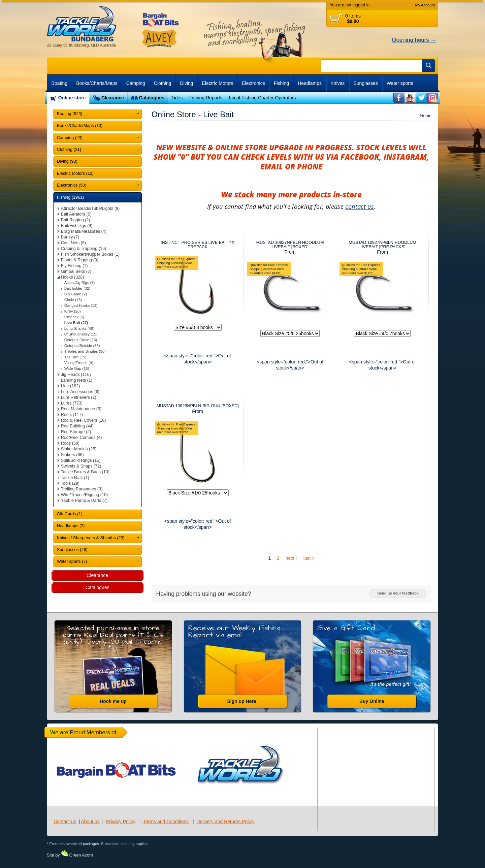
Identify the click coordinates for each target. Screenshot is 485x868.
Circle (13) (73, 300)
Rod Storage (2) (76, 432)
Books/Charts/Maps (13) (80, 126)
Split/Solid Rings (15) (81, 460)
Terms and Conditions (166, 822)
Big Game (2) (76, 294)
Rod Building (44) (77, 426)
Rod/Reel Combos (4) (82, 438)
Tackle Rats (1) (75, 478)
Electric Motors (218, 83)
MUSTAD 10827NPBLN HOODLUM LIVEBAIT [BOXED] (290, 245)
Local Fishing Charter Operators (263, 98)
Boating (59, 83)
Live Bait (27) (76, 323)
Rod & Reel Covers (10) (84, 420)
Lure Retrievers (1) (79, 397)
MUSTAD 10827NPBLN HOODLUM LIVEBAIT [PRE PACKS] (382, 245)
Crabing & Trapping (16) (84, 249)
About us (90, 822)
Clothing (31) (69, 150)
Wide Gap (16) (77, 368)
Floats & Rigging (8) (80, 260)
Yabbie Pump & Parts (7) (84, 501)
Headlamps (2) (71, 526)
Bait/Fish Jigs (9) (77, 226)
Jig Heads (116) (76, 375)
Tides (177, 98)
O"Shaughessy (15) (81, 334)
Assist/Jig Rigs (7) (80, 283)
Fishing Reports (206, 98)
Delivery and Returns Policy (225, 822)
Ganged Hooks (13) (81, 306)
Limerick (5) (74, 317)
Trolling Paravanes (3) (82, 489)
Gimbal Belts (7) (76, 271)
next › (292, 558)
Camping (136, 83)
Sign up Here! (242, 701)
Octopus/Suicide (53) (82, 346)
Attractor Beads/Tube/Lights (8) (90, 208)
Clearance (113, 98)
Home (426, 116)
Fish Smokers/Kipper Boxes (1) (90, 254)
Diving (186, 83)
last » (309, 558)
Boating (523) (70, 114)
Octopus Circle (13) (81, 340)
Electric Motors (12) (75, 173)
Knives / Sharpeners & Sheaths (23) (91, 538)
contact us (360, 206)
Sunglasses (365, 83)
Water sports (400, 83)
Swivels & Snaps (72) (81, 466)
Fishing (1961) (71, 197)
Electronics (253, 83)
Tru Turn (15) (75, 357)
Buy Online (372, 701)
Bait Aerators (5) (76, 214)
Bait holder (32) (77, 288)
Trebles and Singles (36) (85, 351)
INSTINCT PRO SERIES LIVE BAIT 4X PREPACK (198, 245)
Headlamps (310, 83)
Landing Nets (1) (77, 380)
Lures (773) (72, 403)
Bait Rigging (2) (76, 220)
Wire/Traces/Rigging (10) (85, 495)
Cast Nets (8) (73, 243)
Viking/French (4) (79, 363)
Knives (337, 83)
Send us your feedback (398, 593)
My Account (425, 5)
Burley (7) (70, 237)
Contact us (65, 822)
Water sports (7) (72, 561)
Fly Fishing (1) (74, 266)
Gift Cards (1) (70, 514)
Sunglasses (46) (72, 550)
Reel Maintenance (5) (81, 409)
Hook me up (113, 701)
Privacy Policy (121, 822)
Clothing (163, 83)
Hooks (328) (73, 277)
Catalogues (152, 98)
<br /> (399, 98)
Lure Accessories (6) (80, 392)
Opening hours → (414, 40)
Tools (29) (70, 483)
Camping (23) (70, 138)
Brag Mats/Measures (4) (84, 231)
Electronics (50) (72, 185)
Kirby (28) (73, 311)
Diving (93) (67, 161)
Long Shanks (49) (79, 328)
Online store (72, 98)
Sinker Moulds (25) (79, 449)
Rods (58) (70, 443)
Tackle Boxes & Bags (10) (85, 472)
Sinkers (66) (72, 455)
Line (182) (71, 386)
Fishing (281, 83)
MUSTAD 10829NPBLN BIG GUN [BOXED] (198, 406)
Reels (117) (72, 415)
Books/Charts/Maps (97, 83)
